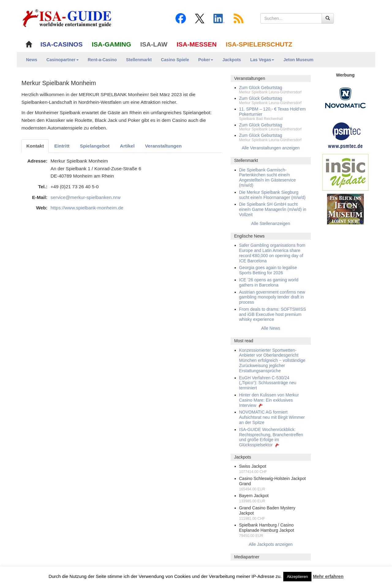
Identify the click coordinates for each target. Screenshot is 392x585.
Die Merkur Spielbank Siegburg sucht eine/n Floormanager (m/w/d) (272, 195)
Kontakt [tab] (35, 146)
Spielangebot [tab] (95, 146)
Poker (206, 60)
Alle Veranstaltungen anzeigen (271, 148)
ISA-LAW (154, 44)
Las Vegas (262, 60)
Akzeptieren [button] (298, 577)
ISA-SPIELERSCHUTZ (259, 44)
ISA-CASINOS (62, 44)
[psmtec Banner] (345, 135)
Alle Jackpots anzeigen (271, 544)
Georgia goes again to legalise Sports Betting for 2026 (268, 270)
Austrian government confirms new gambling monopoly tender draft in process (272, 297)
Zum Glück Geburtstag (261, 88)
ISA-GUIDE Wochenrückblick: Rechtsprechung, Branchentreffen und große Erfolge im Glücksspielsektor (271, 437)
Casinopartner (63, 60)
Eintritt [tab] (62, 146)
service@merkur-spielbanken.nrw (86, 197)
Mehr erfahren (328, 576)
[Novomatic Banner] (345, 98)
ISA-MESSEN (197, 44)
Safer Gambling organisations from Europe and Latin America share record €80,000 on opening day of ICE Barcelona (272, 253)
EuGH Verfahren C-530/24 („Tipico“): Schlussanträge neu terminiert (268, 383)
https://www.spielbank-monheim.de (87, 208)
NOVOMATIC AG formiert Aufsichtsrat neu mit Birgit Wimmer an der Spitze (272, 417)
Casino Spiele (175, 60)
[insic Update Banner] (345, 172)
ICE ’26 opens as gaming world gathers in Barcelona (269, 282)
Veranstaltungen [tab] (163, 146)
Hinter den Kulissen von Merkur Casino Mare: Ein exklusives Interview (269, 400)
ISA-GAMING (111, 44)
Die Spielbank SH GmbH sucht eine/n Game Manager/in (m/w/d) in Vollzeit (273, 209)
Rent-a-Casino (102, 60)
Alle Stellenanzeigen (271, 223)
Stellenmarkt (139, 60)
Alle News (271, 328)
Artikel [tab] (127, 146)
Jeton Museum (298, 60)
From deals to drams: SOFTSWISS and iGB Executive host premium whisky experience (273, 314)
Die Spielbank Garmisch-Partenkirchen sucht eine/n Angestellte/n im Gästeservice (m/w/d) (268, 178)
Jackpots (232, 60)
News (32, 60)
